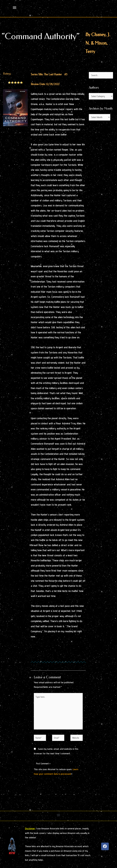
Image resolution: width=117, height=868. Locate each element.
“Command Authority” (41, 36)
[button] (59, 815)
